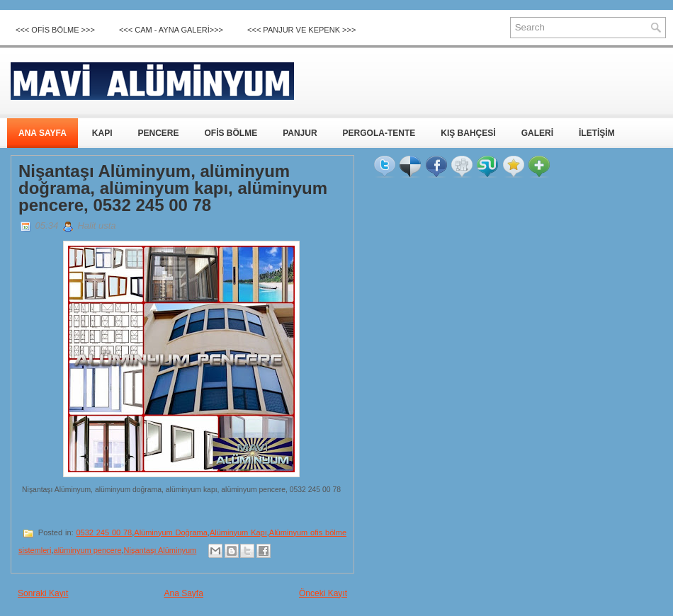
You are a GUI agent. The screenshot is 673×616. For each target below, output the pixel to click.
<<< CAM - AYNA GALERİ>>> (171, 30)
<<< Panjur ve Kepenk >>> (301, 30)
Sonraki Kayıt (43, 593)
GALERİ (537, 133)
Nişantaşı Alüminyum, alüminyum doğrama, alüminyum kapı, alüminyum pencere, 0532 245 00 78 (173, 188)
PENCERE (158, 133)
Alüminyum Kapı (238, 532)
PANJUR (300, 133)
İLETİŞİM (597, 133)
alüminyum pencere (88, 550)
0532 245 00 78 (104, 532)
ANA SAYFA (43, 133)
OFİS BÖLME (231, 133)
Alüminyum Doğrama (171, 532)
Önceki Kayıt (323, 593)
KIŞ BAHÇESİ (468, 133)
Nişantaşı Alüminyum (160, 550)
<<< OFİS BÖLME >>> (55, 30)
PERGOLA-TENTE (379, 133)
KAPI (102, 133)
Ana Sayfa (183, 593)
